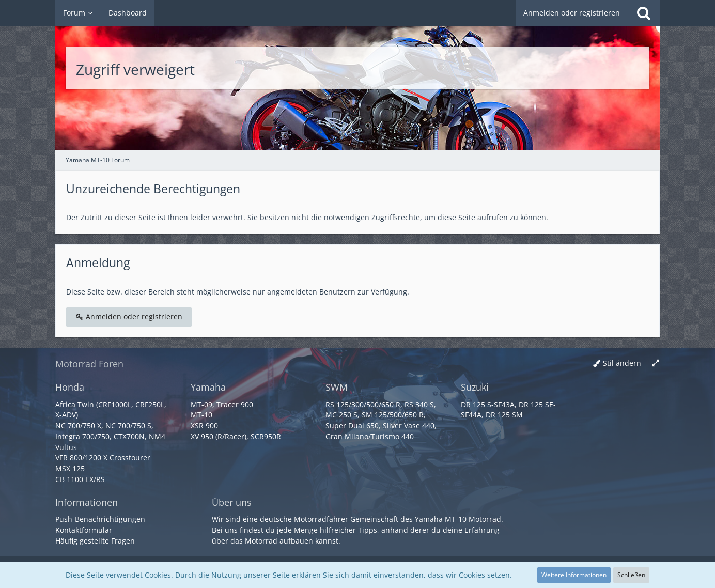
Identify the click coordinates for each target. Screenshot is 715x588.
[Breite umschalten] (656, 363)
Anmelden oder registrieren (572, 13)
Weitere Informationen (574, 575)
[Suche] (644, 13)
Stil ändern (622, 363)
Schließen (631, 575)
